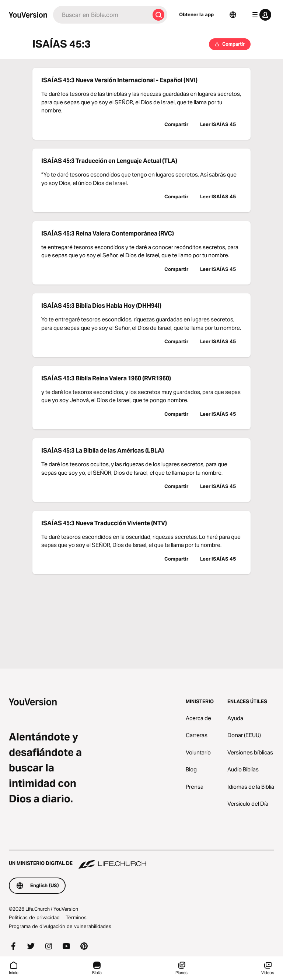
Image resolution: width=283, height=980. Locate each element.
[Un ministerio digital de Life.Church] (141, 860)
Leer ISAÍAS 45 (218, 124)
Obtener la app (196, 14)
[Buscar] (101, 15)
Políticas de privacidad (34, 917)
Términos (76, 917)
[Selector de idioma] (233, 15)
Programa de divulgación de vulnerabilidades (60, 926)
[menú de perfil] (260, 15)
